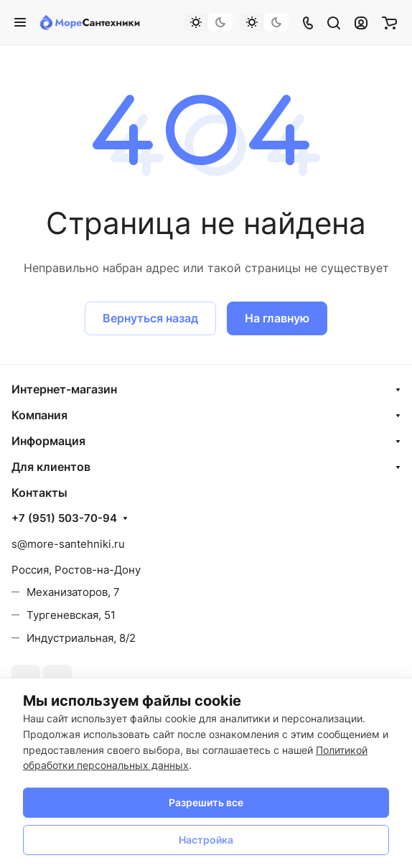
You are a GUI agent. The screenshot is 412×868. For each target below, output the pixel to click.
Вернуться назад (150, 318)
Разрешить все (206, 802)
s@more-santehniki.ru (68, 544)
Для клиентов (51, 467)
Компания (39, 415)
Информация (48, 441)
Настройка (206, 840)
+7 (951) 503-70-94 (64, 518)
